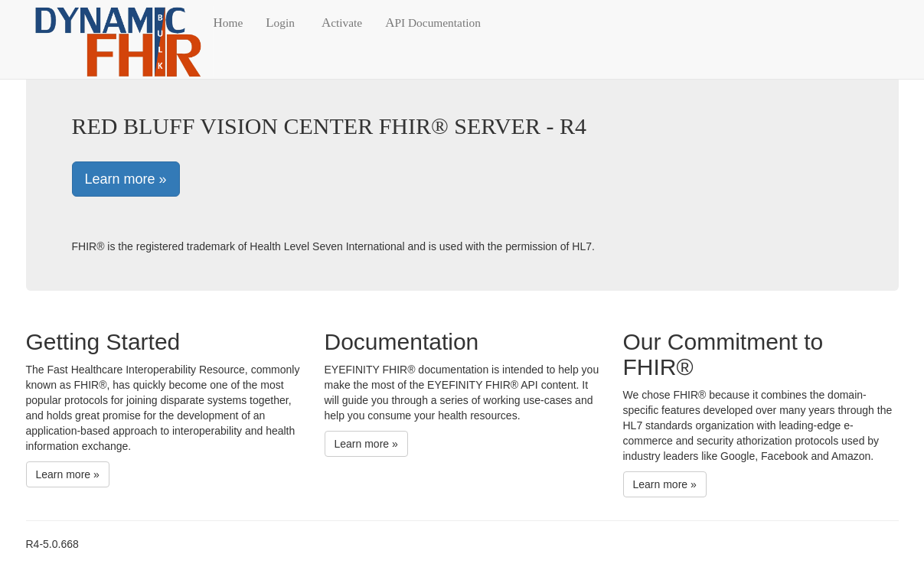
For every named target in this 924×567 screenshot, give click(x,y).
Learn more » (126, 179)
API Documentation (433, 23)
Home (229, 23)
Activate (342, 23)
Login (280, 23)
